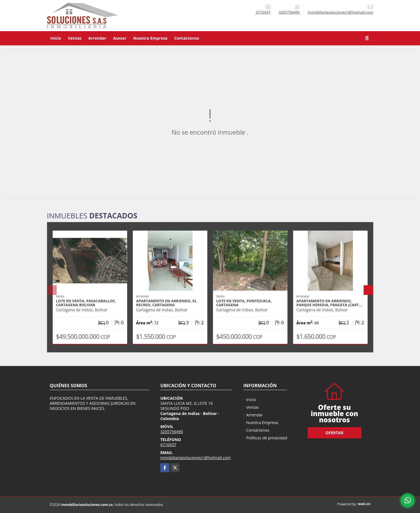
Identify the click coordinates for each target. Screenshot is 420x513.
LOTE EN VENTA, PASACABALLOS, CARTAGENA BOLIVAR (86, 303)
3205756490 (289, 12)
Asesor (120, 38)
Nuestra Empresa (150, 38)
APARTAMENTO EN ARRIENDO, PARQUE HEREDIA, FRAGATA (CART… (329, 303)
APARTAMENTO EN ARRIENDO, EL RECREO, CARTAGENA (167, 303)
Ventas (75, 38)
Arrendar (97, 38)
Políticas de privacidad (267, 438)
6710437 (263, 12)
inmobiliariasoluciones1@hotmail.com (196, 458)
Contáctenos (187, 38)
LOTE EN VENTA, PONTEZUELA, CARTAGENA (244, 303)
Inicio (56, 38)
